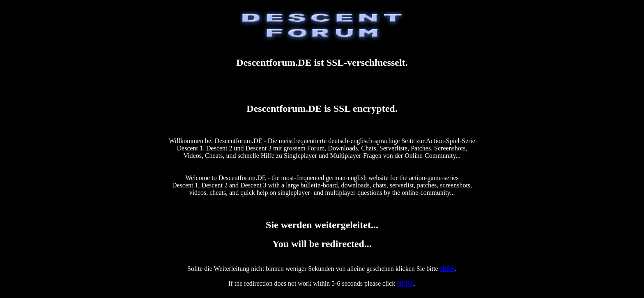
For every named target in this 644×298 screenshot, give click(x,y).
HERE (405, 283)
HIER (447, 269)
